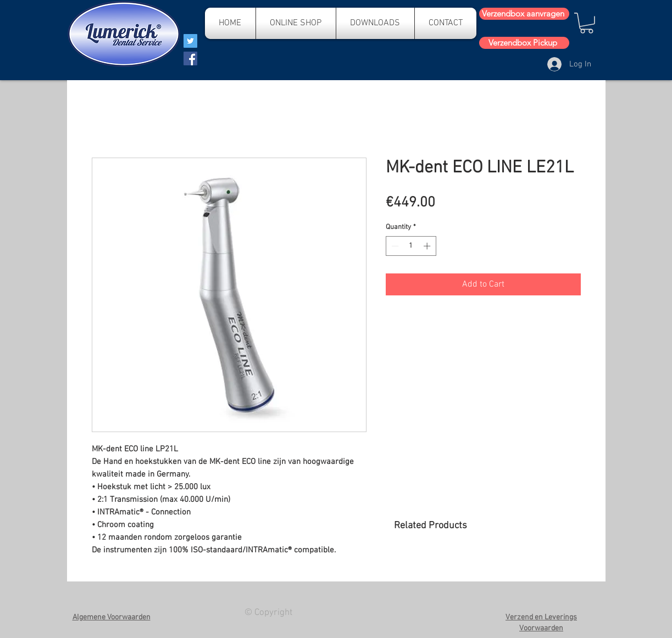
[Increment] (428, 246)
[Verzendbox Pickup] (524, 43)
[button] (587, 23)
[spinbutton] (411, 246)
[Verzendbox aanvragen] (524, 14)
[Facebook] (190, 58)
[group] (487, 573)
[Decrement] (394, 246)
